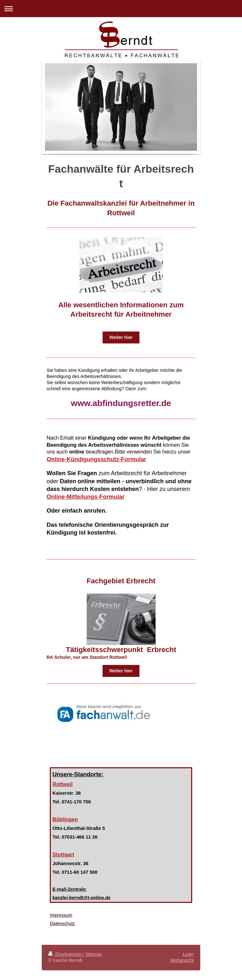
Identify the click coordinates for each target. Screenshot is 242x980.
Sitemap (94, 954)
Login (188, 954)
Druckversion (66, 954)
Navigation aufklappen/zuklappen (121, 9)
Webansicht (182, 960)
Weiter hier (121, 337)
